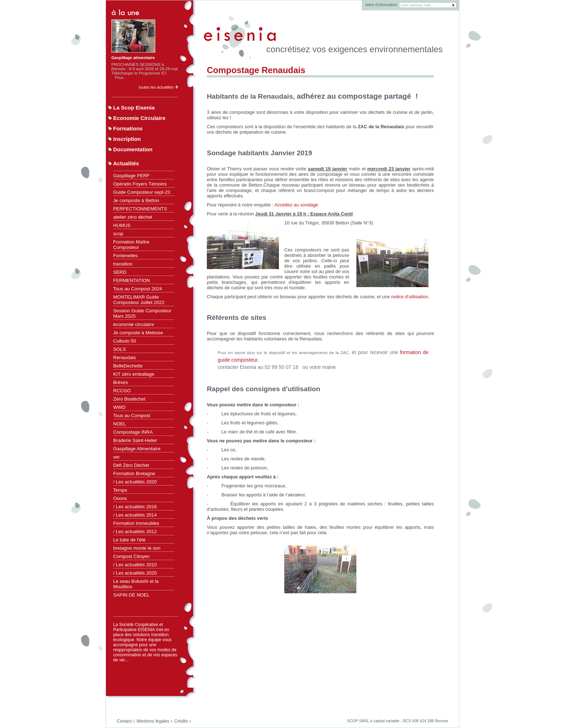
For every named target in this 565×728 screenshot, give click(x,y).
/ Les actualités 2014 (135, 515)
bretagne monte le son (137, 548)
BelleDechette (128, 366)
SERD (120, 272)
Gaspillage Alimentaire (137, 449)
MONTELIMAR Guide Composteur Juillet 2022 (139, 300)
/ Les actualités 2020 (135, 482)
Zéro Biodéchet (129, 399)
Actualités (126, 163)
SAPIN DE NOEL (131, 595)
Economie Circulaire (139, 118)
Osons (120, 498)
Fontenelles (125, 256)
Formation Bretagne (134, 474)
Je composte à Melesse (138, 333)
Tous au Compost (132, 416)
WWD (119, 407)
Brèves (121, 382)
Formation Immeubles (136, 523)
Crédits (181, 721)
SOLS (119, 349)
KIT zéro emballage (134, 374)
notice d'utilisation (410, 297)
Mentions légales (153, 721)
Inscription (127, 139)
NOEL (120, 424)
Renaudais (124, 358)
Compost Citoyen (131, 556)
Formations (128, 128)
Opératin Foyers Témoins (140, 184)
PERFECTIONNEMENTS (140, 209)
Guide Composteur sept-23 (142, 192)
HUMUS (122, 225)
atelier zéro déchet (133, 217)
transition (123, 264)
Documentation (133, 149)
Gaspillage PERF (131, 176)
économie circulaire (134, 324)
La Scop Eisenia (134, 108)
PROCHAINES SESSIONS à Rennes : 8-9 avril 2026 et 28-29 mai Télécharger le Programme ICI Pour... (144, 71)
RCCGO (122, 391)
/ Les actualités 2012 (135, 532)
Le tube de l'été (129, 540)
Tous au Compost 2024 (138, 289)
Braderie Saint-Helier (135, 440)
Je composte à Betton (136, 200)
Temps (120, 490)
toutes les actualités (158, 87)
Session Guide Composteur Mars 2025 (142, 313)
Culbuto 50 (125, 341)
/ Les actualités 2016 (135, 507)
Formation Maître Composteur (131, 245)
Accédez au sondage (296, 205)
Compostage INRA (133, 432)
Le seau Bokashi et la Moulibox (136, 584)
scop (118, 234)
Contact (124, 721)
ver (116, 457)
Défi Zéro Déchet (131, 465)
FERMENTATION (132, 280)
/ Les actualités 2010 (135, 565)
